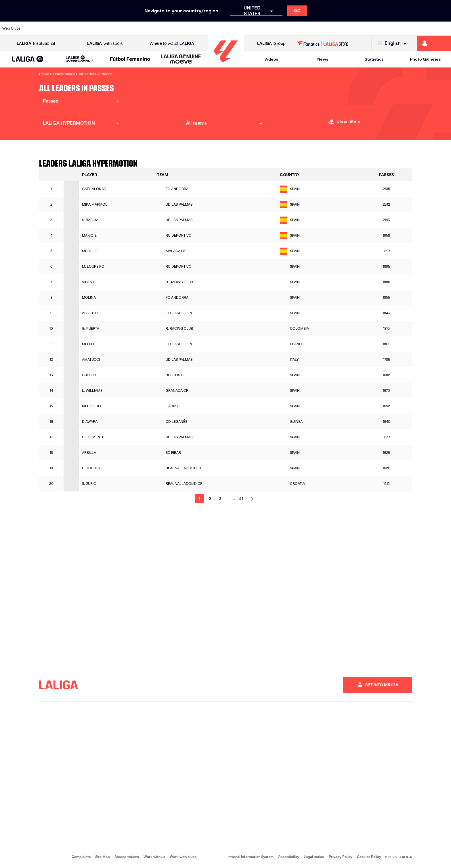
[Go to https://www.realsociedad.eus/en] (380, 28)
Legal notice (314, 857)
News (323, 59)
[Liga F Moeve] (130, 59)
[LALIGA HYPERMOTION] (80, 59)
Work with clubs (183, 857)
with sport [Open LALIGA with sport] (105, 44)
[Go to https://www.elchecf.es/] (123, 28)
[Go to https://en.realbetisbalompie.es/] (316, 28)
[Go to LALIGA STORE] (323, 43)
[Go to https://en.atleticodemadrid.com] (59, 28)
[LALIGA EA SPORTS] (28, 59)
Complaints (81, 857)
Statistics (374, 59)
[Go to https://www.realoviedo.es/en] (359, 28)
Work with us (154, 857)
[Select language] (393, 44)
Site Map (103, 857)
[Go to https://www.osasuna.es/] (80, 28)
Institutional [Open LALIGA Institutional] (36, 44)
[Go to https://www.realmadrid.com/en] (337, 28)
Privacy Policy (341, 857)
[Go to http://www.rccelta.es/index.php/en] (252, 28)
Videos (271, 59)
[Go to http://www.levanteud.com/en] (209, 28)
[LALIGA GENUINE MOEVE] (181, 59)
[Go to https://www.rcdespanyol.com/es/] (273, 28)
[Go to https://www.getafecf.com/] (166, 28)
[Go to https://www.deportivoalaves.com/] (102, 28)
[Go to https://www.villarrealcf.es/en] (444, 28)
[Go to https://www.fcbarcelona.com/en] (145, 28)
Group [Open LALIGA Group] (271, 44)
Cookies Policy (369, 857)
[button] (28, 59)
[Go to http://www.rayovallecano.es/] (230, 28)
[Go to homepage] (226, 65)
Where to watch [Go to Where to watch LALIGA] (172, 44)
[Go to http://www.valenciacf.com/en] (423, 28)
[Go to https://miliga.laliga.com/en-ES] (434, 43)
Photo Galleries (425, 59)
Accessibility (289, 857)
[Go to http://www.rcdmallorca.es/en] (295, 28)
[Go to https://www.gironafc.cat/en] (188, 28)
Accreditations (127, 857)
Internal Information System (251, 857)
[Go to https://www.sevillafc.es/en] (402, 28)
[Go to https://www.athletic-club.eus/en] (37, 28)
